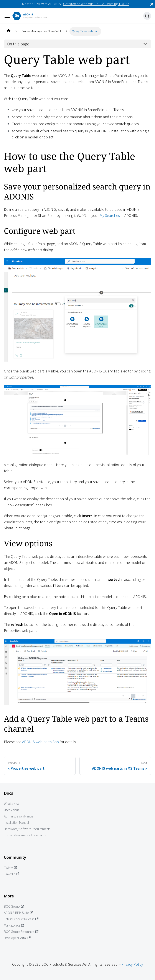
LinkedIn (12, 874)
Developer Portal (17, 938)
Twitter (11, 868)
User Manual (12, 810)
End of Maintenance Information (26, 835)
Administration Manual (19, 816)
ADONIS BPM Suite (18, 913)
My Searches (110, 215)
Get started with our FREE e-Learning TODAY (96, 4)
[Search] (147, 16)
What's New (12, 804)
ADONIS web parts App (40, 742)
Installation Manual (16, 823)
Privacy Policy (132, 964)
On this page (18, 44)
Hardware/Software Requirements (27, 829)
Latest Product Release (21, 919)
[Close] (152, 4)
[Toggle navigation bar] (7, 16)
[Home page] (9, 31)
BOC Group (14, 906)
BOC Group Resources (21, 932)
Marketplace (14, 925)
